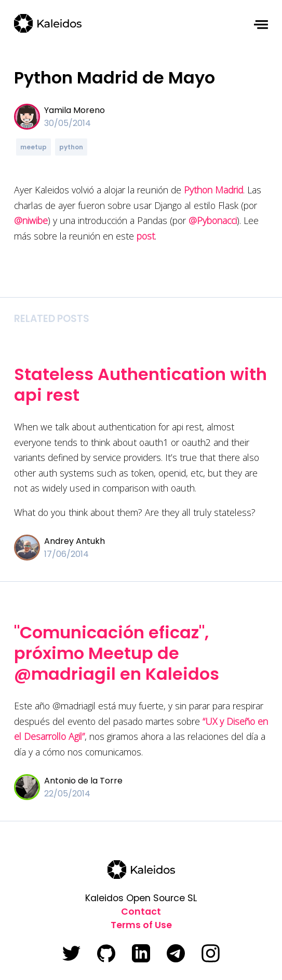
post (146, 236)
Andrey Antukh (75, 541)
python (71, 147)
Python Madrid (213, 190)
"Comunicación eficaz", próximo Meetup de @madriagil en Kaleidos (117, 653)
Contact (141, 912)
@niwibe (31, 220)
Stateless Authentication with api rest (140, 384)
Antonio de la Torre (83, 781)
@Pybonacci (213, 220)
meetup (33, 147)
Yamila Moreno (75, 110)
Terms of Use (141, 925)
